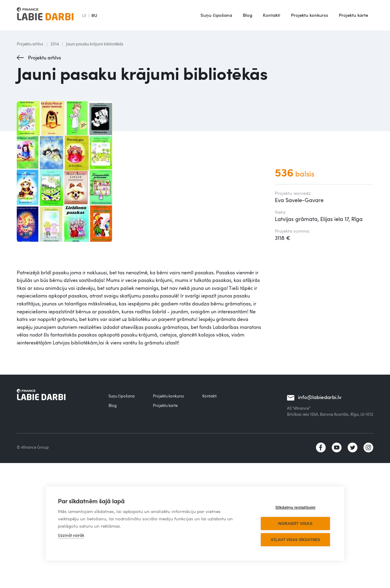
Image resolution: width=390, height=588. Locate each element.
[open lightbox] (140, 172)
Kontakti (272, 15)
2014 (55, 44)
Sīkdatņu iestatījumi (296, 507)
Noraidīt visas (295, 524)
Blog (248, 15)
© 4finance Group (33, 447)
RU (94, 15)
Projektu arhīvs (30, 44)
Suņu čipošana (216, 15)
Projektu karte (353, 15)
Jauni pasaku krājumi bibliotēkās (95, 44)
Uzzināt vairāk (71, 535)
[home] (45, 15)
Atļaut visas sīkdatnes (295, 540)
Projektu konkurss (310, 15)
